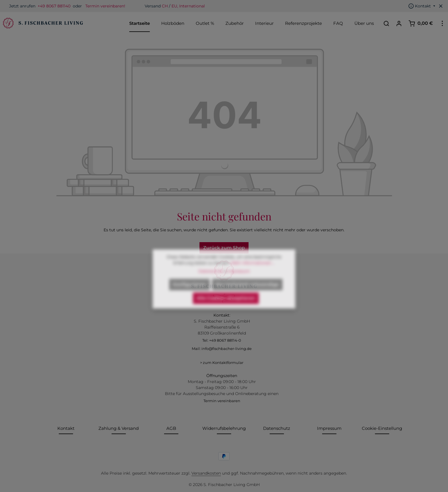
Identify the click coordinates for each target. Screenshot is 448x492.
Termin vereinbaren (222, 401)
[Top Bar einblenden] (442, 23)
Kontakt (66, 428)
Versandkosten (206, 473)
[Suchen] (386, 23)
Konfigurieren (189, 294)
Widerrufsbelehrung (224, 428)
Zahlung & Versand (119, 428)
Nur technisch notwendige (247, 294)
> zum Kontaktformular (222, 363)
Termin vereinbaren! (105, 6)
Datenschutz (277, 428)
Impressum (329, 428)
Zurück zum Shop (224, 248)
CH (165, 6)
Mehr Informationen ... (253, 272)
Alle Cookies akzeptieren (226, 308)
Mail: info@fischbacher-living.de (222, 349)
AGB (171, 428)
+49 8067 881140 (54, 6)
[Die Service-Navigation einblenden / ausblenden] (422, 6)
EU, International (188, 6)
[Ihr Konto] (399, 23)
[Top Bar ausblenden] (441, 6)
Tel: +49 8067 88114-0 (222, 340)
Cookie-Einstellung (382, 428)
